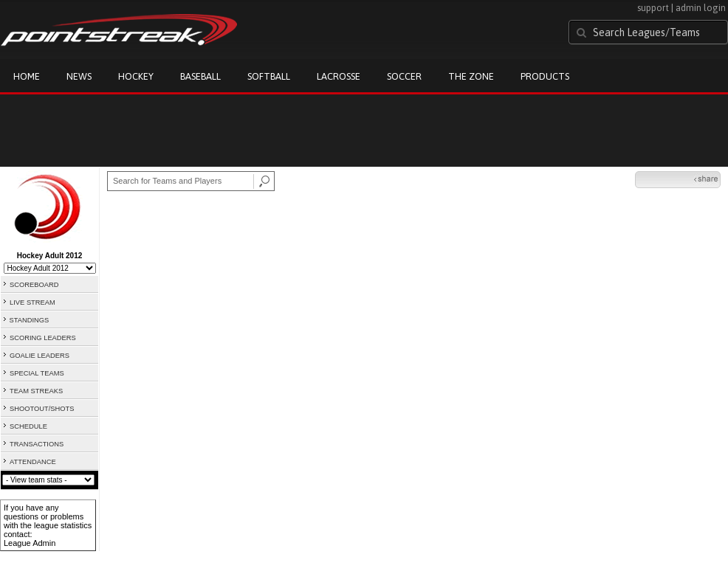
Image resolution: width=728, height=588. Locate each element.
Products (545, 76)
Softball (269, 76)
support (653, 8)
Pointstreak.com (119, 31)
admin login (701, 8)
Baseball (200, 76)
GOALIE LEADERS (40, 356)
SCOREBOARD (34, 285)
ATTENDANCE (33, 462)
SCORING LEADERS (43, 338)
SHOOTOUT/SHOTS (42, 409)
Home (27, 76)
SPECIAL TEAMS (37, 373)
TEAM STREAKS (36, 391)
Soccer (404, 76)
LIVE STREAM (32, 302)
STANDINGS (30, 320)
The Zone (471, 76)
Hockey (136, 76)
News (79, 76)
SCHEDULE (28, 426)
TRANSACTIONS (37, 444)
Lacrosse (339, 76)
